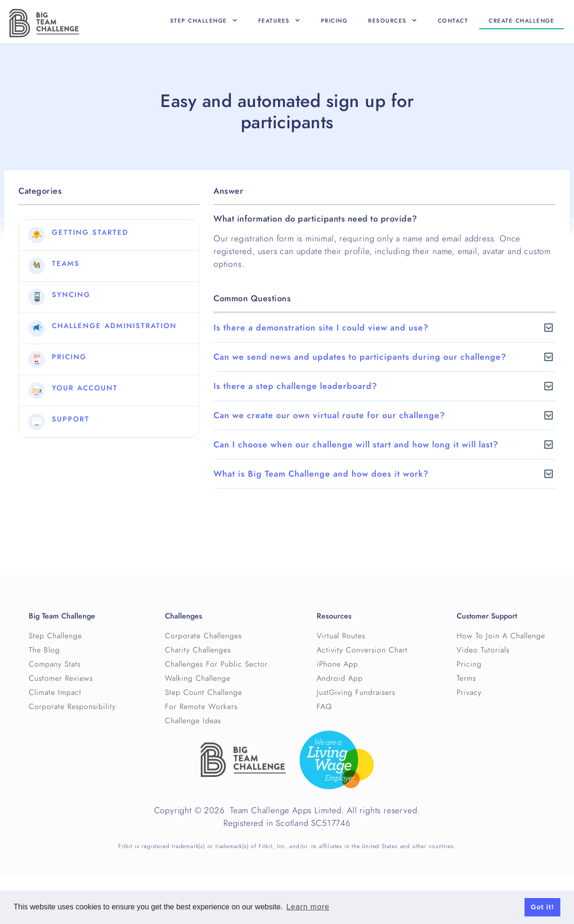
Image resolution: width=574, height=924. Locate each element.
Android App (340, 678)
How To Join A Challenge (501, 636)
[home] (44, 23)
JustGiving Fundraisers (356, 693)
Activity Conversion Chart (362, 650)
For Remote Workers (201, 707)
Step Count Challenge (204, 693)
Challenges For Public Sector (216, 664)
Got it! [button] (542, 907)
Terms (466, 678)
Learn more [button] (308, 907)
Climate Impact (55, 693)
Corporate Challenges (203, 636)
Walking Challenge (198, 678)
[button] (204, 21)
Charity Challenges (198, 650)
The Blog (44, 650)
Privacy (469, 693)
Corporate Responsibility (72, 707)
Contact (453, 21)
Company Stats (55, 664)
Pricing (334, 21)
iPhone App (337, 664)
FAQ (324, 707)
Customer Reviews (61, 678)
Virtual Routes (341, 636)
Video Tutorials (483, 650)
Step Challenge (55, 636)
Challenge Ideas (193, 721)
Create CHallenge (521, 21)
